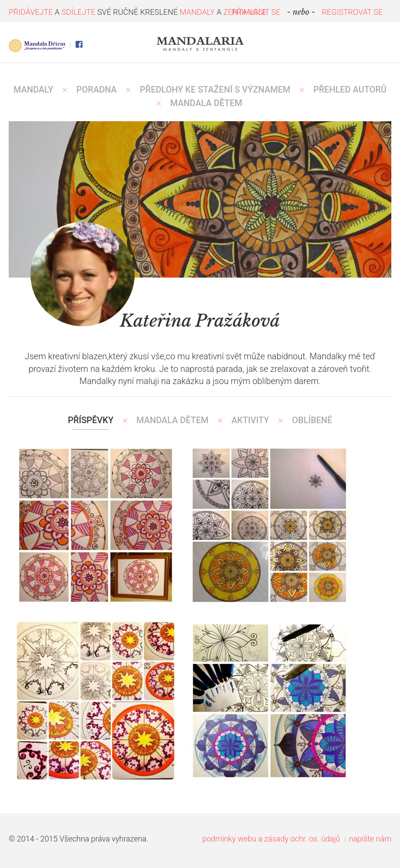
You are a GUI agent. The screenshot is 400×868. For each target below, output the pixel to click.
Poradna (97, 89)
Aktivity (250, 420)
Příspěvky (91, 420)
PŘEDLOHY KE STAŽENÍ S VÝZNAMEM (215, 89)
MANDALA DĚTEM (206, 103)
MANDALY (33, 89)
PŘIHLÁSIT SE (256, 12)
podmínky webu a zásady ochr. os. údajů (271, 839)
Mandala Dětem (172, 420)
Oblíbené (312, 420)
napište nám (370, 839)
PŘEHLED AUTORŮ (350, 89)
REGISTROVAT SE (352, 12)
